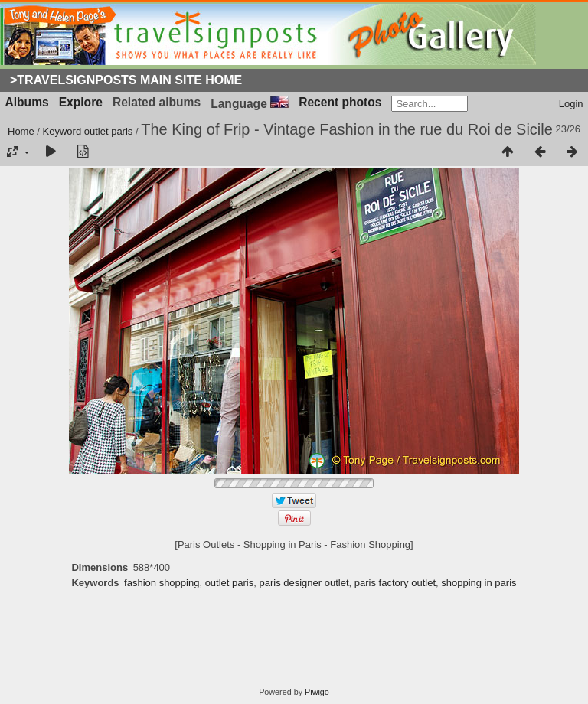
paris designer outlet (304, 583)
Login (571, 104)
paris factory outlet (395, 583)
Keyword (62, 131)
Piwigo (317, 692)
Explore (81, 102)
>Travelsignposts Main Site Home (126, 80)
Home (21, 131)
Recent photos (340, 102)
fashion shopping (162, 583)
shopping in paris (479, 583)
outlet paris (109, 131)
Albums (27, 102)
